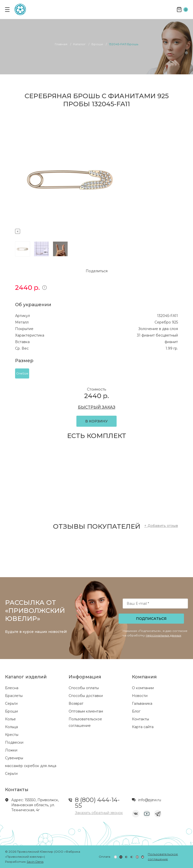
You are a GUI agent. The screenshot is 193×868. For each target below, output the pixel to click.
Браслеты (14, 696)
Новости (140, 696)
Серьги (11, 703)
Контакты (140, 719)
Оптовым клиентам (86, 711)
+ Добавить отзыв (161, 526)
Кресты (12, 735)
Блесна (12, 688)
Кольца (11, 727)
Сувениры (14, 758)
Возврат (76, 703)
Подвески (14, 742)
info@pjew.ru (150, 800)
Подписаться (151, 619)
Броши (11, 711)
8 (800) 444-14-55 (97, 803)
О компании (143, 688)
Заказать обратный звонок (99, 813)
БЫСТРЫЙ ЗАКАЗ (97, 407)
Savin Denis (35, 862)
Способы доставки (86, 696)
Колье (10, 719)
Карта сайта (143, 727)
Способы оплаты (84, 688)
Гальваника (142, 703)
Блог (136, 711)
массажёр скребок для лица (31, 766)
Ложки (11, 750)
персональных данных (163, 635)
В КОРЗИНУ (96, 421)
